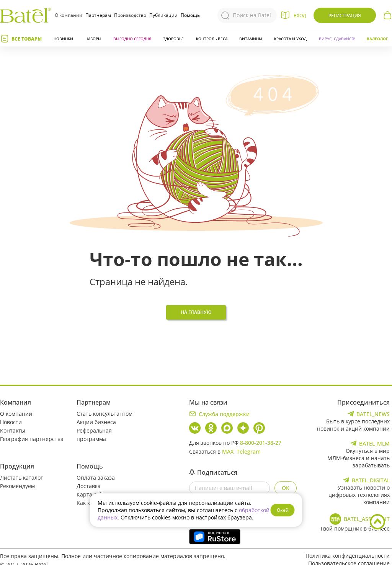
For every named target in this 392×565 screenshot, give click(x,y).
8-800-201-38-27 (261, 443)
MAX (228, 452)
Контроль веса (212, 39)
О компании (69, 15)
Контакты (13, 430)
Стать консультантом (105, 414)
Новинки (63, 39)
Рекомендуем (17, 486)
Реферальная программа (94, 435)
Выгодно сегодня (132, 39)
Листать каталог (21, 478)
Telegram (249, 452)
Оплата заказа (96, 478)
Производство (130, 15)
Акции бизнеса (96, 422)
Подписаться (213, 472)
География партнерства (32, 439)
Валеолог (377, 39)
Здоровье (173, 39)
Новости (11, 422)
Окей (283, 510)
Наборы (93, 39)
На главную (196, 312)
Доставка (89, 486)
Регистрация (345, 16)
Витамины (251, 39)
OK (286, 488)
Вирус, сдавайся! (337, 39)
